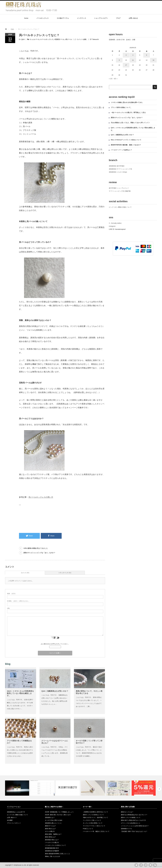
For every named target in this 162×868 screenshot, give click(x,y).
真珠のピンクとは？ (127, 812)
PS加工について (88, 829)
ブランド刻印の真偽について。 (121, 107)
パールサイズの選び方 (52, 842)
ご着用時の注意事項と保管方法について (95, 812)
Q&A (23, 39)
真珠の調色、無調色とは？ (53, 834)
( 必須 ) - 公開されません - (18, 601)
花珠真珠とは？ (50, 817)
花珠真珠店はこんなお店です (16, 812)
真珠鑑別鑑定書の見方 (52, 848)
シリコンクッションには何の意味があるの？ (135, 826)
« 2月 (111, 79)
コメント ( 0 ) (25, 573)
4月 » (116, 79)
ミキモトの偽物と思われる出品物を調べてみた (127, 102)
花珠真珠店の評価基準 (52, 851)
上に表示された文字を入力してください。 (55, 644)
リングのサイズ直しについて (92, 820)
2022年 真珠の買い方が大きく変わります (58, 815)
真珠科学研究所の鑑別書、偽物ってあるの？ (126, 145)
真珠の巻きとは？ (50, 829)
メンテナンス (82, 18)
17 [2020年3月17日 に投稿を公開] (126, 65)
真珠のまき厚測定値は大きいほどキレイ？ (134, 815)
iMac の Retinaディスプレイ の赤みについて (126, 140)
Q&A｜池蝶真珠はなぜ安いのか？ (55, 691)
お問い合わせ (133, 18)
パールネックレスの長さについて (55, 845)
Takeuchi (95, 39)
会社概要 (10, 820)
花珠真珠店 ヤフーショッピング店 (120, 169)
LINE (150, 865)
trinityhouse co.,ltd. (20, 865)
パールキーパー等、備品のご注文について (96, 831)
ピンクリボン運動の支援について (120, 207)
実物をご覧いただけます (53, 856)
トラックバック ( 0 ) (65, 573)
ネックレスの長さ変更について (93, 823)
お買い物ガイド (12, 817)
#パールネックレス (47, 39)
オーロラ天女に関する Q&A (54, 820)
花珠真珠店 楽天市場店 (117, 166)
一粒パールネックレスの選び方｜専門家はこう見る (128, 113)
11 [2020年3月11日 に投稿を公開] (133, 60)
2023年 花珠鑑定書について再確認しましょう (59, 812)
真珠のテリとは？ (50, 826)
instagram (112, 226)
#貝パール (69, 39)
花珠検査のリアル (126, 829)
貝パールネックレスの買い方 (41, 497)
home (26, 18)
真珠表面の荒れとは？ (52, 840)
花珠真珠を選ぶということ (53, 823)
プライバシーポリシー (14, 823)
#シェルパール (35, 39)
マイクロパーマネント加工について (94, 826)
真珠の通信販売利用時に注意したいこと (57, 854)
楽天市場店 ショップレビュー (119, 188)
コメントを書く (82, 39)
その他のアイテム (63, 18)
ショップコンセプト (101, 18)
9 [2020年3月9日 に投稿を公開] (119, 60)
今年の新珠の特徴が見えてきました (36, 548)
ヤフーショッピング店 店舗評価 (120, 191)
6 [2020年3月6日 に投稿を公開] (147, 55)
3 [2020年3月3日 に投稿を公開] (126, 55)
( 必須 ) (11, 594)
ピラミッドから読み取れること (131, 823)
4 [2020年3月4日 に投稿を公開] (133, 55)
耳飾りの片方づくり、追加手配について (95, 817)
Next (159, 789)
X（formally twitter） (116, 223)
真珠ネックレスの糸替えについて (93, 815)
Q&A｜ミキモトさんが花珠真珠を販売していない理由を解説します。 (20, 693)
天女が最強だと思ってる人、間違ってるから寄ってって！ (130, 123)
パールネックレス (43, 18)
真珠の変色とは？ (50, 837)
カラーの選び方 (50, 831)
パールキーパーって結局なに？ (121, 150)
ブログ (118, 18)
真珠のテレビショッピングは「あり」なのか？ (39, 553)
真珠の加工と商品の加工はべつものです (133, 820)
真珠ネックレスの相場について (131, 817)
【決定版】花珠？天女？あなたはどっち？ (134, 831)
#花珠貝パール (59, 39)
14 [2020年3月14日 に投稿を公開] (153, 60)
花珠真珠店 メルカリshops (118, 172)
